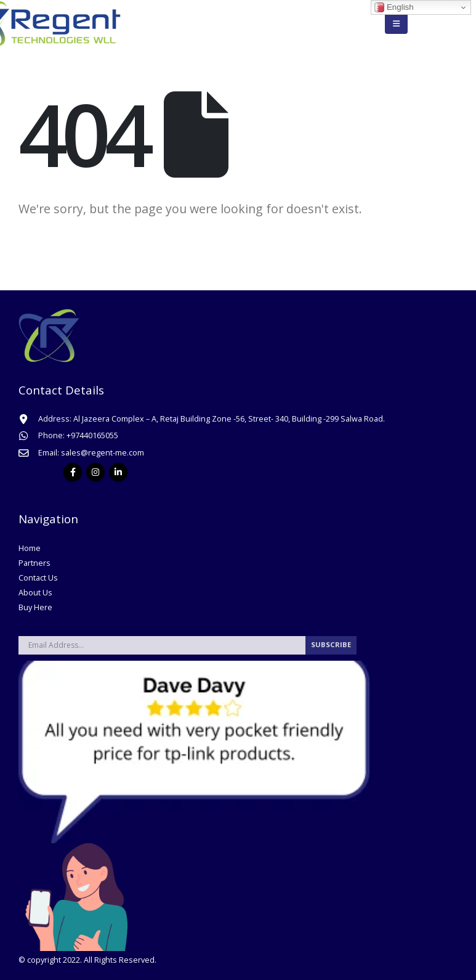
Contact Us (38, 578)
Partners (34, 563)
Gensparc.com (185, 960)
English (394, 7)
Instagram (95, 472)
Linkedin (118, 472)
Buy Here (35, 607)
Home (30, 548)
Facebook (73, 472)
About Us (35, 593)
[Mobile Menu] (396, 23)
